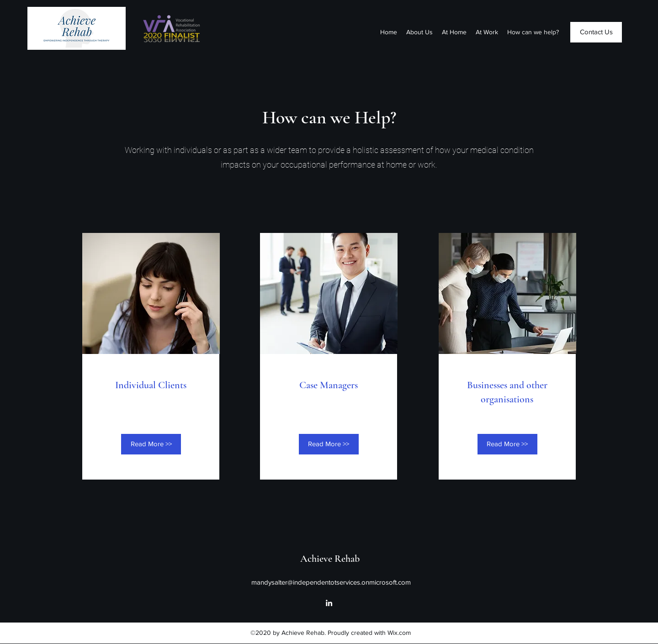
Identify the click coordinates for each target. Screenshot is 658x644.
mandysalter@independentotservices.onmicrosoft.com (331, 582)
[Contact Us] (596, 32)
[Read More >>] (151, 444)
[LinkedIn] (329, 603)
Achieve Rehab (330, 559)
